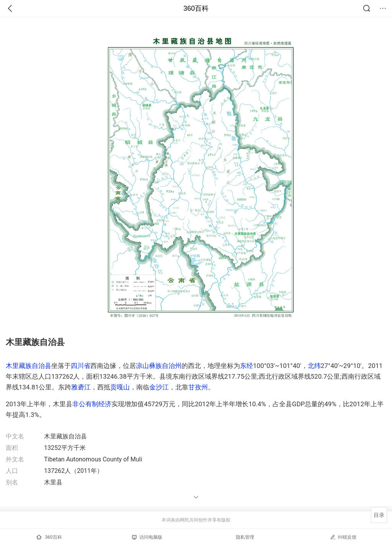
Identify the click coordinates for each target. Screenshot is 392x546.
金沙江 (159, 387)
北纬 (314, 366)
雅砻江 (81, 387)
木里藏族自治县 (29, 366)
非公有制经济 (92, 404)
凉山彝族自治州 (159, 366)
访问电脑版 (147, 537)
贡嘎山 (120, 387)
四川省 (81, 366)
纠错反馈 (343, 537)
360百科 (196, 8)
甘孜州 (198, 387)
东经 (247, 366)
